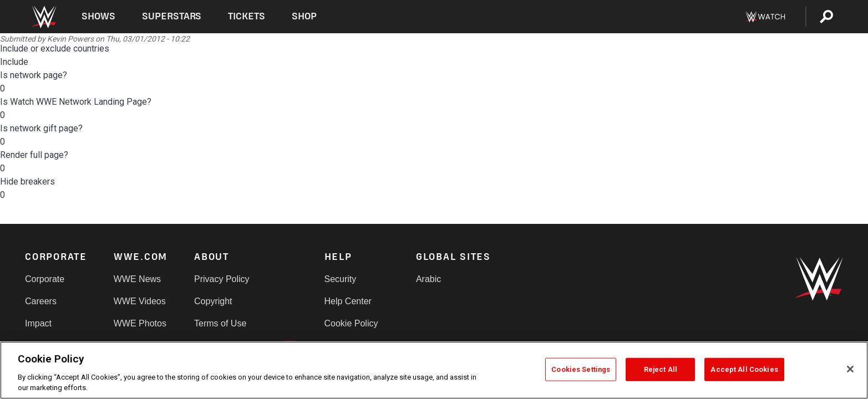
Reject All (661, 369)
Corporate (45, 279)
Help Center (348, 301)
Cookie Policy (351, 323)
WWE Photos (140, 323)
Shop (304, 16)
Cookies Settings (581, 369)
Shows (98, 16)
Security (341, 279)
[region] (434, 370)
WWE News (137, 279)
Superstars (172, 16)
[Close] (850, 369)
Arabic (428, 279)
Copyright (213, 301)
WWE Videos (140, 301)
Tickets (247, 16)
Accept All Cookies (744, 369)
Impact (38, 323)
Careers (41, 301)
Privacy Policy (222, 279)
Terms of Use (220, 323)
